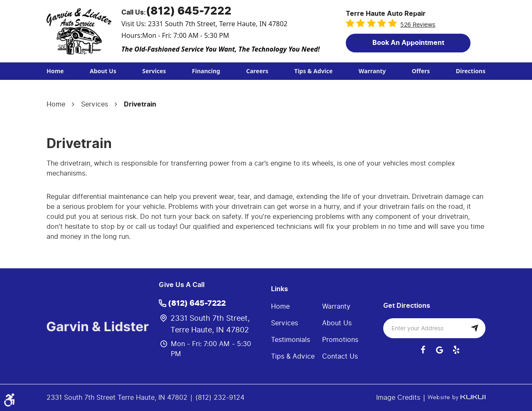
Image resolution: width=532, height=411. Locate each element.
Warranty (372, 71)
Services (154, 71)
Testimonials (291, 340)
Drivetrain (140, 104)
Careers (257, 71)
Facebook (423, 350)
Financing (206, 71)
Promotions (340, 340)
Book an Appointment (408, 43)
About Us (103, 71)
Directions (471, 71)
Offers (421, 71)
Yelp (456, 350)
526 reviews (418, 25)
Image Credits (399, 397)
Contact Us (340, 356)
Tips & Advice (313, 71)
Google (439, 350)
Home (55, 71)
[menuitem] (55, 71)
